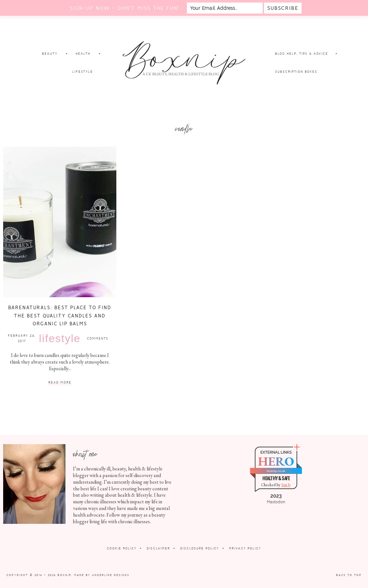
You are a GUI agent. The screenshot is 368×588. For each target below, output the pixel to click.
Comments (98, 338)
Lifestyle (60, 338)
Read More (60, 383)
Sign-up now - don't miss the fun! (124, 8)
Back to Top (349, 575)
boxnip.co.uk (276, 471)
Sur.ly (286, 485)
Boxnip (64, 575)
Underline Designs (111, 575)
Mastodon (276, 502)
